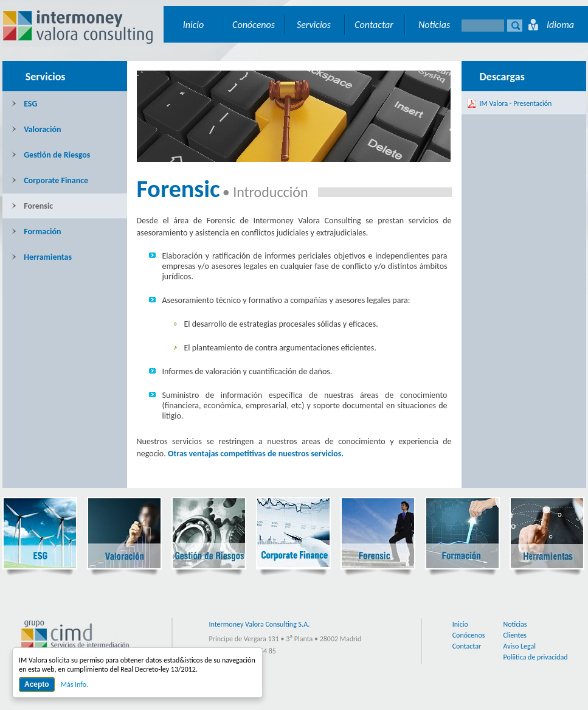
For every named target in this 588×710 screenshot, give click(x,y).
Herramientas (42, 257)
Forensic (33, 206)
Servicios (314, 25)
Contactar (374, 25)
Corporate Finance (50, 180)
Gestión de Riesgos (51, 155)
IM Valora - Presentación (516, 103)
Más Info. (74, 684)
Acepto (37, 684)
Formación (36, 231)
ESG (25, 104)
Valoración (36, 129)
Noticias (434, 25)
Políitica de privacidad (535, 657)
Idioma (560, 25)
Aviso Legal (519, 646)
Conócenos (254, 25)
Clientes (515, 635)
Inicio (193, 25)
